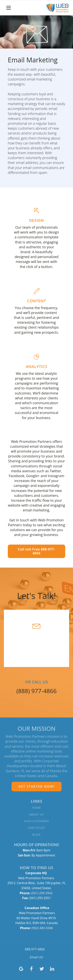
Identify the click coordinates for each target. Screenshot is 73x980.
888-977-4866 (35, 949)
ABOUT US (36, 814)
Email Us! (36, 957)
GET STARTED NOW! (37, 786)
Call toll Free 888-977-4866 (37, 551)
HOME (37, 808)
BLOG (36, 835)
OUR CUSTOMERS (36, 821)
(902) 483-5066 (42, 928)
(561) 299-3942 (42, 893)
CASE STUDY (36, 828)
